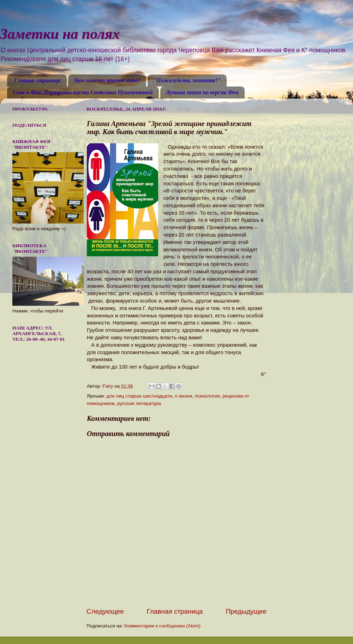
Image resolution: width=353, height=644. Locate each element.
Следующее (105, 611)
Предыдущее (246, 611)
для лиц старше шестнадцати (139, 396)
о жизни (183, 396)
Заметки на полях (60, 34)
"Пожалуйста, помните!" (187, 80)
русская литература (139, 403)
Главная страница (37, 80)
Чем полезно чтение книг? (107, 80)
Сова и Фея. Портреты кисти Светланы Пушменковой (83, 92)
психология (207, 396)
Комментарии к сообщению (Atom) (162, 626)
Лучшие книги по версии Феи (202, 92)
